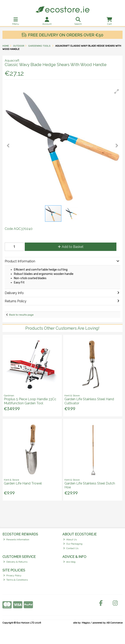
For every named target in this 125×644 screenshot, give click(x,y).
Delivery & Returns (15, 562)
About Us (70, 539)
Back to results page (21, 315)
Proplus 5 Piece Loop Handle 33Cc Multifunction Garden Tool (30, 401)
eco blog (69, 562)
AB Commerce (114, 623)
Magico (86, 623)
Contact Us (71, 548)
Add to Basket (71, 247)
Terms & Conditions (16, 580)
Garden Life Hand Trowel (23, 483)
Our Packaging (73, 544)
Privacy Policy (12, 575)
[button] (117, 91)
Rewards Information (16, 539)
